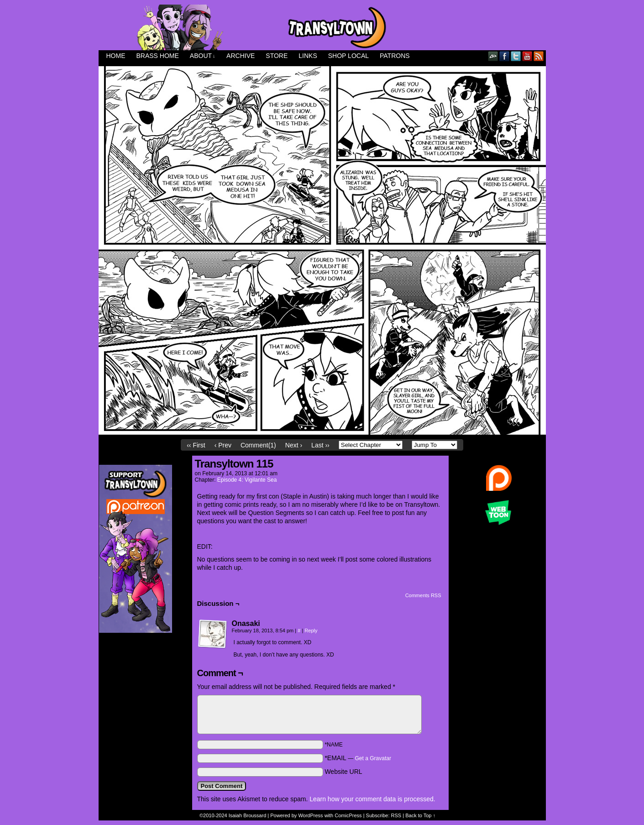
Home (116, 56)
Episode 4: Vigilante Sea (247, 480)
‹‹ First (196, 445)
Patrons (395, 56)
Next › (294, 445)
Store (277, 56)
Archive (241, 56)
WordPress (310, 815)
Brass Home (158, 56)
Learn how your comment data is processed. (372, 799)
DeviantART (493, 56)
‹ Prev (223, 445)
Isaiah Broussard (248, 815)
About (203, 56)
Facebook (505, 56)
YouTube (527, 56)
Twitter (516, 56)
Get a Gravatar (373, 758)
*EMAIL (358, 758)
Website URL (343, 772)
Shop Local (348, 56)
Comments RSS (423, 595)
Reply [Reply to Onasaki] (311, 631)
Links (308, 56)
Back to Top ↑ (420, 815)
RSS (539, 56)
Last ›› (320, 445)
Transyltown (322, 27)
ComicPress (348, 815)
